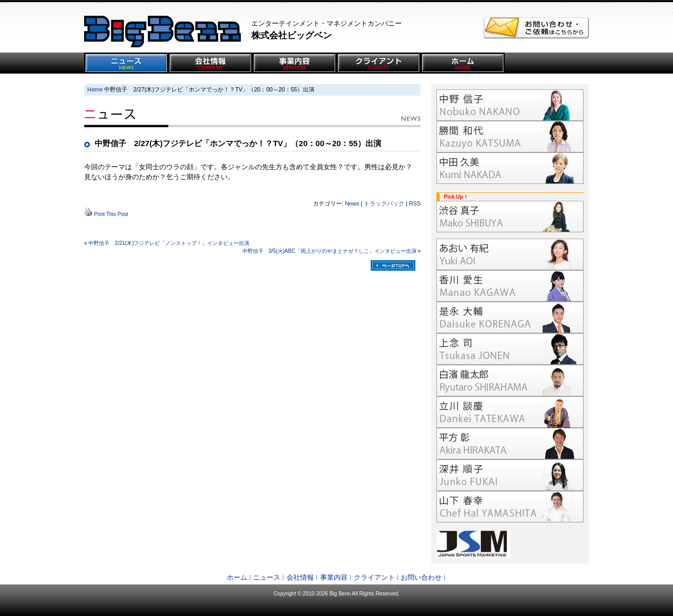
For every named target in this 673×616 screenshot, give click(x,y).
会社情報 (300, 577)
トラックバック (384, 203)
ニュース (267, 577)
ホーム (237, 577)
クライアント (374, 577)
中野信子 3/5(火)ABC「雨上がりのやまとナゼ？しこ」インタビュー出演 (329, 251)
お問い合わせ (421, 577)
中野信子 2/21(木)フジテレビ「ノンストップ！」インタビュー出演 (169, 243)
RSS (415, 203)
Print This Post (111, 214)
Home (95, 89)
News (352, 203)
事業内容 (334, 577)
